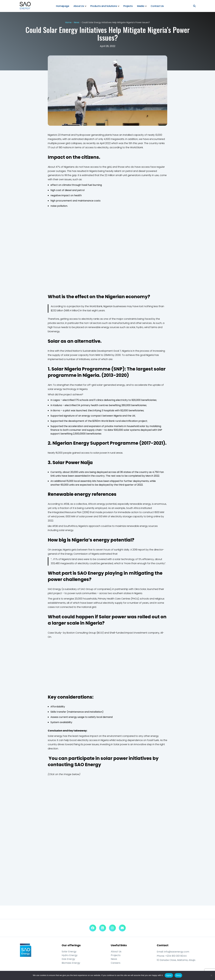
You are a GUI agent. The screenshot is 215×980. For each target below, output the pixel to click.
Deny (178, 975)
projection (75, 306)
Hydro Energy (70, 955)
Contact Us (157, 6)
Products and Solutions (104, 6)
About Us (79, 6)
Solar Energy (69, 952)
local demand (105, 717)
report (142, 550)
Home (68, 23)
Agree (169, 975)
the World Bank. (134, 148)
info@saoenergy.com (177, 952)
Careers (116, 963)
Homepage (63, 6)
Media (141, 6)
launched (153, 589)
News (77, 23)
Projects (128, 6)
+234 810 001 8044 (176, 956)
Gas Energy (68, 959)
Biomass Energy (71, 963)
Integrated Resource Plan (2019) (71, 512)
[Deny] (211, 975)
